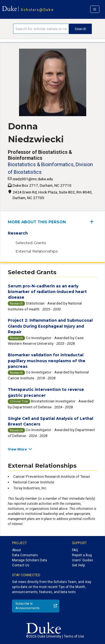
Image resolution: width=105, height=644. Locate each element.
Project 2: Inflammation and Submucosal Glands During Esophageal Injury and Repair (50, 326)
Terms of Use (74, 636)
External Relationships (37, 251)
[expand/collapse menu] (93, 222)
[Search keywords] (41, 29)
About (17, 550)
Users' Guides (82, 560)
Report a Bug (82, 555)
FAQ (75, 550)
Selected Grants (31, 243)
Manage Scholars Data (30, 560)
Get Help (78, 565)
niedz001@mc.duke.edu (33, 179)
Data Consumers (25, 555)
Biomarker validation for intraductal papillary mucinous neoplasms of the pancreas (47, 361)
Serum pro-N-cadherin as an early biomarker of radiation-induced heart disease (47, 292)
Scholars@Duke (37, 10)
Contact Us (21, 565)
